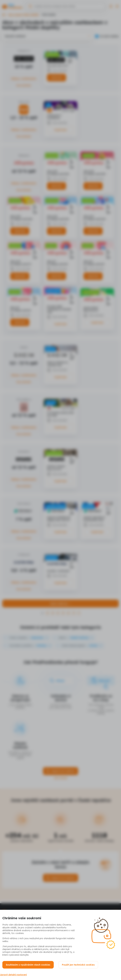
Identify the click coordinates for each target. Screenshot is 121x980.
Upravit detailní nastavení (16, 972)
